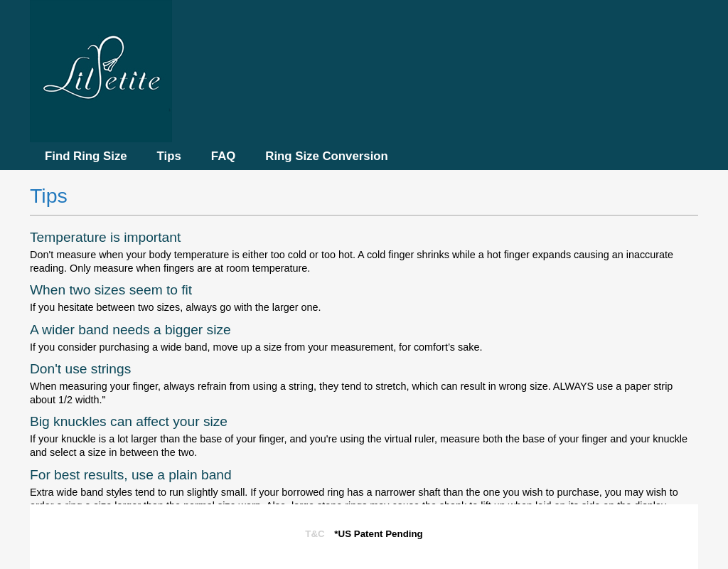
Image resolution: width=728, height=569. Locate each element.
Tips (169, 156)
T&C (315, 534)
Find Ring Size (86, 156)
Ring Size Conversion (327, 156)
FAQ (224, 156)
